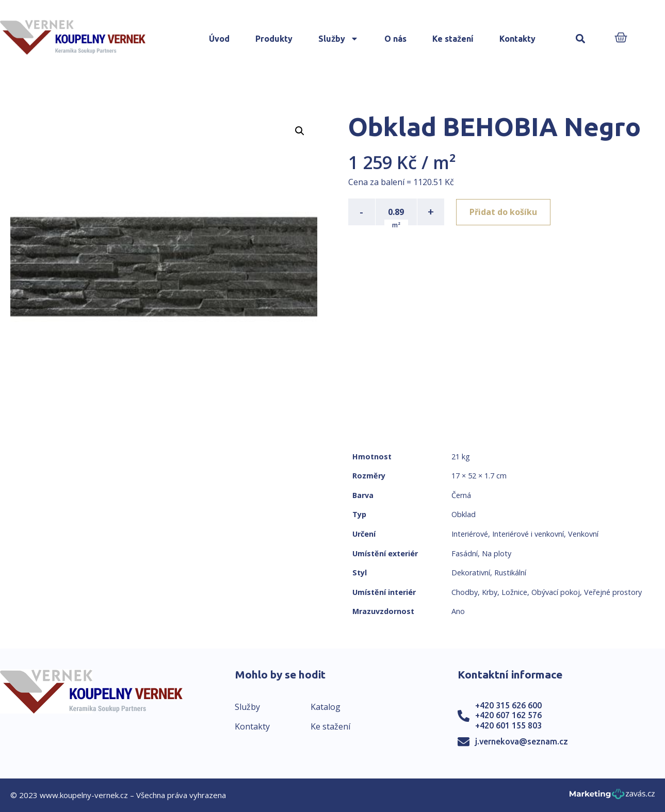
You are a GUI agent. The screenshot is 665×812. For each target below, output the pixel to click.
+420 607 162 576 (508, 715)
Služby (338, 39)
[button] (580, 39)
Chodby (465, 592)
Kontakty (517, 39)
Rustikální (510, 573)
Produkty (274, 39)
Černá (461, 495)
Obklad (464, 514)
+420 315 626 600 (508, 705)
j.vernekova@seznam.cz (522, 741)
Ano (458, 611)
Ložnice (514, 592)
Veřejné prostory (613, 592)
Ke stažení (453, 39)
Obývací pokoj (556, 592)
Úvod (219, 39)
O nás (395, 39)
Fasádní (465, 553)
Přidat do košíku (504, 212)
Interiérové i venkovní (528, 534)
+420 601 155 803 (508, 725)
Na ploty (497, 553)
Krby (490, 592)
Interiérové (470, 534)
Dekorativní (471, 573)
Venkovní (583, 534)
